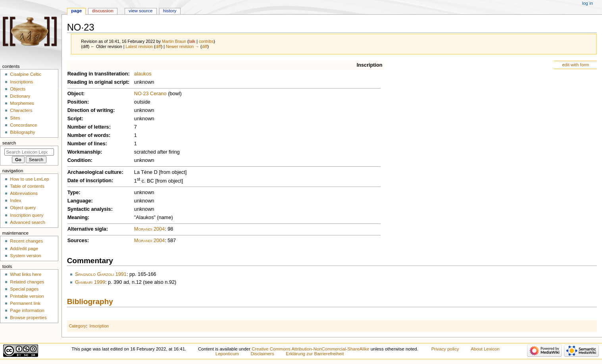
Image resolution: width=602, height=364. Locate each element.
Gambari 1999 (90, 282)
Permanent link (25, 303)
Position (77, 102)
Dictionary (20, 96)
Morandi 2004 (149, 229)
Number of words (88, 135)
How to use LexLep (29, 179)
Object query (23, 208)
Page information (27, 310)
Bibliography (90, 301)
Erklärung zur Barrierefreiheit (315, 354)
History (170, 11)
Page (76, 11)
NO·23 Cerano (150, 94)
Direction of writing (90, 110)
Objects (18, 89)
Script (75, 119)
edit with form (575, 65)
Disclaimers (263, 354)
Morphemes (22, 103)
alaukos (143, 74)
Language (79, 201)
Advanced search (28, 222)
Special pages (24, 289)
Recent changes (26, 241)
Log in (588, 3)
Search (9, 143)
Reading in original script (98, 82)
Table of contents (27, 186)
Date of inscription (89, 181)
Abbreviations (24, 193)
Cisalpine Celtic (26, 74)
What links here (26, 274)
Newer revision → (183, 46)
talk (192, 41)
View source (140, 11)
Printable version (27, 296)
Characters (21, 110)
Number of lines (87, 144)
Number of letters (88, 127)
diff (158, 46)
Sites (15, 118)
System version (25, 256)
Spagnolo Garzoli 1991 (101, 274)
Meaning (78, 218)
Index (15, 200)
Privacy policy (445, 349)
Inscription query (27, 215)
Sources (77, 241)
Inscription (370, 65)
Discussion (103, 11)
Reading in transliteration (98, 74)
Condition (79, 160)
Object (75, 94)
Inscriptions (21, 82)
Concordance (23, 125)
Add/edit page (24, 248)
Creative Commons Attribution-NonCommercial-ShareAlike (310, 349)
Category (78, 326)
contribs (206, 41)
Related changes (27, 282)
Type (73, 193)
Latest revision (139, 46)
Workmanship (84, 152)
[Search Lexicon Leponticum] (29, 152)
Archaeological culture (95, 172)
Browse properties (28, 318)
